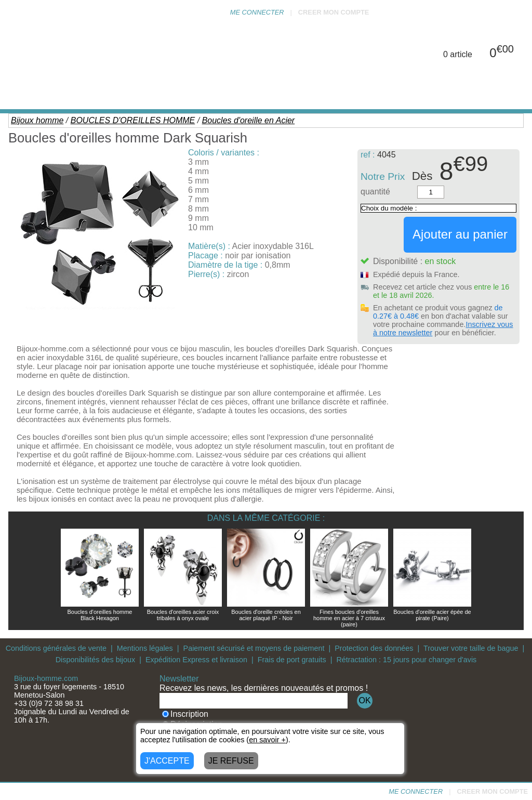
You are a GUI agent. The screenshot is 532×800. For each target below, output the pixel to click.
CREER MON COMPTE (334, 12)
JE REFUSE (231, 761)
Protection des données (374, 648)
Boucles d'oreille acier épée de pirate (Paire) (432, 615)
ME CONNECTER (257, 12)
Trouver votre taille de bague (471, 648)
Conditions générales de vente (56, 648)
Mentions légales (145, 648)
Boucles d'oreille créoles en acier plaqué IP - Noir (266, 615)
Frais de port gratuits (292, 660)
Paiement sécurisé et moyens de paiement (254, 648)
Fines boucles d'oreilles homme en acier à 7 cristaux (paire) (349, 618)
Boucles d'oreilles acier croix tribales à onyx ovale (183, 615)
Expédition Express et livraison (196, 660)
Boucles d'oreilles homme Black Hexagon (100, 615)
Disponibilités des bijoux (96, 660)
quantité (375, 192)
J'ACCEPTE (167, 761)
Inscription (185, 714)
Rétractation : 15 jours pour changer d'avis (406, 660)
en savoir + (267, 740)
